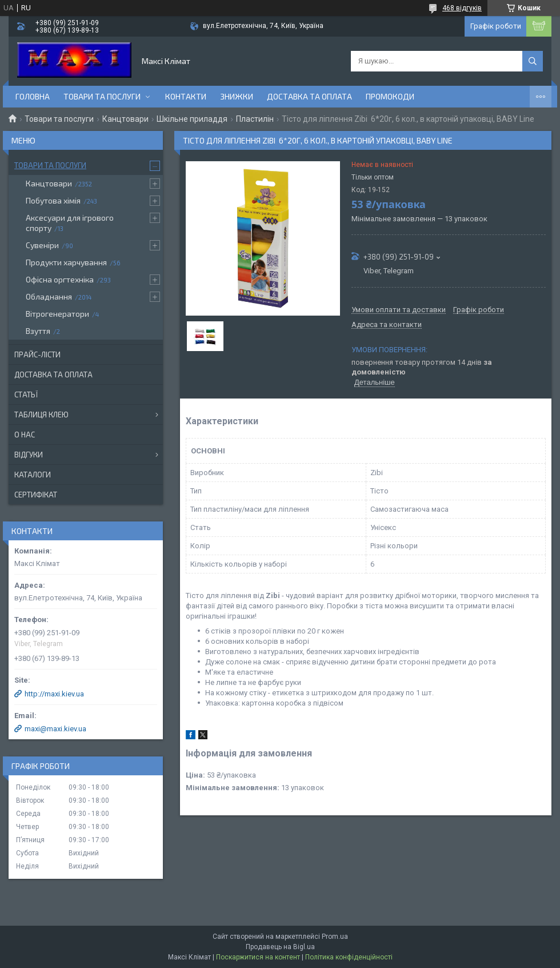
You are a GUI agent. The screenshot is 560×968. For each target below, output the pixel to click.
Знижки (237, 96)
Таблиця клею (41, 415)
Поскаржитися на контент (258, 957)
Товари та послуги (102, 96)
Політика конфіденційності (349, 957)
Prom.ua (335, 937)
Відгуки (29, 455)
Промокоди (390, 96)
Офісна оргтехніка (60, 279)
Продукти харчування (66, 262)
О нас (25, 435)
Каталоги (33, 475)
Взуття (38, 331)
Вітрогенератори (57, 314)
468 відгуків (462, 8)
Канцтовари (125, 119)
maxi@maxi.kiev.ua (55, 729)
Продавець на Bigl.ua (280, 947)
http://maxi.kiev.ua (54, 694)
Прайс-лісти (37, 354)
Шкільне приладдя (192, 119)
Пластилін (255, 119)
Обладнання (49, 296)
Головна (33, 96)
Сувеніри (42, 245)
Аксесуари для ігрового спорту (70, 223)
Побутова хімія (53, 200)
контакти (186, 96)
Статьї (26, 395)
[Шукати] (533, 61)
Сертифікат (36, 495)
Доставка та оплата (309, 96)
